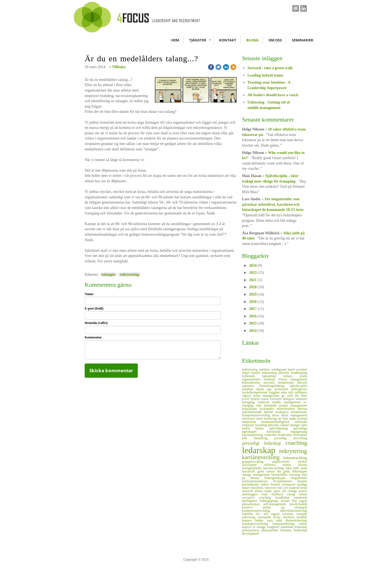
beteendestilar (253, 383)
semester (301, 399)
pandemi (249, 389)
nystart (287, 501)
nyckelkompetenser (255, 392)
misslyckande (298, 504)
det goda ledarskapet (292, 471)
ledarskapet (251, 409)
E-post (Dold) (94, 308)
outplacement (285, 462)
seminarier (290, 484)
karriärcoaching (274, 468)
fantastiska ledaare (281, 376)
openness (251, 386)
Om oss (275, 40)
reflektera (301, 392)
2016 (253, 316)
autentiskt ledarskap (294, 527)
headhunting (299, 373)
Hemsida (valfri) (96, 323)
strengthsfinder (253, 468)
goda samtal (267, 471)
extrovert (277, 399)
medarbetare (299, 412)
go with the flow (294, 396)
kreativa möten (262, 507)
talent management (294, 415)
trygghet (275, 392)
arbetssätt (301, 422)
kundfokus (285, 498)
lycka (278, 517)
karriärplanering (253, 435)
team (304, 468)
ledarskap (261, 450)
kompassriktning (286, 524)
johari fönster (252, 373)
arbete (303, 524)
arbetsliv (285, 373)
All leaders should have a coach (273, 95)
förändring (264, 438)
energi (293, 494)
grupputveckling (257, 462)
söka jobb (293, 468)
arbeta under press (269, 491)
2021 (253, 280)
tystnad (302, 419)
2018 (253, 302)
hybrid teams (261, 399)
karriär (303, 465)
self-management (276, 504)
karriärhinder (251, 484)
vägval (247, 396)
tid (285, 491)
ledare (303, 494)
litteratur (287, 530)
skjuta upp (265, 389)
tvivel (246, 399)
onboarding (270, 373)
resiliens (265, 369)
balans (262, 428)
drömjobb (272, 405)
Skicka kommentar (111, 370)
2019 (253, 294)
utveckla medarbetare (280, 383)
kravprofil (250, 471)
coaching (296, 443)
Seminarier (303, 40)
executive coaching (259, 498)
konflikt (302, 517)
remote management (293, 379)
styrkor (302, 462)
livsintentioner (285, 481)
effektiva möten (281, 465)
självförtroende (253, 412)
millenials (252, 376)
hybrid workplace (277, 412)
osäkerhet (271, 435)
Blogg (252, 40)
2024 (253, 266)
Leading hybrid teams (265, 75)
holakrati (271, 379)
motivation (300, 435)
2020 (253, 287)
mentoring (271, 419)
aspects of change (255, 527)
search (303, 491)
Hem (175, 40)
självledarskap (281, 428)
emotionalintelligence (278, 422)
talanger (109, 275)
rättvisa (302, 409)
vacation (289, 514)
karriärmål (279, 432)
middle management (288, 402)
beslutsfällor (280, 475)
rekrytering (129, 275)
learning (295, 475)
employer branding (255, 425)
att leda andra (288, 419)
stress (277, 415)
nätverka (274, 425)
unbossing (250, 517)
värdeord (265, 402)
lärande (302, 481)
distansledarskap (296, 520)
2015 (253, 323)
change (293, 491)
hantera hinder (255, 520)
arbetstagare (252, 494)
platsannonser (253, 504)
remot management (267, 396)
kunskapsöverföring (257, 524)
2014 (253, 331)
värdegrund (280, 369)
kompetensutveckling (257, 415)
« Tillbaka (117, 67)
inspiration (252, 422)
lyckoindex (268, 409)
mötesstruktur (287, 409)
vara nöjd (276, 520)
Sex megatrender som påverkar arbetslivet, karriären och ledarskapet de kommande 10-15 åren (273, 204)
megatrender (299, 478)
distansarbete (271, 530)
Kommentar (93, 337)
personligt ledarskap (264, 443)
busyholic (258, 488)
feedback (279, 494)
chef (260, 405)
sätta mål (288, 392)
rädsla (266, 484)
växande (302, 514)
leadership (286, 435)
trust (267, 494)
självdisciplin (298, 386)
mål (248, 438)
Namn (89, 294)
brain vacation (297, 369)
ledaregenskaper (278, 478)
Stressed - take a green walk (270, 68)
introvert (271, 488)
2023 (253, 273)
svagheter (274, 527)
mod (260, 419)
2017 (253, 309)
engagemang (299, 432)
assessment (253, 465)
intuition (290, 517)
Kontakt (228, 40)
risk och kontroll (289, 488)
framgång (250, 402)
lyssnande (266, 517)
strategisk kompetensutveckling (275, 509)
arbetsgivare (299, 389)
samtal (285, 425)
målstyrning (251, 369)
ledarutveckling (295, 458)
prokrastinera (252, 530)
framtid (276, 484)
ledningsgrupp (270, 501)
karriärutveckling (263, 457)
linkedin (249, 514)
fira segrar (300, 501)
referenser (249, 419)
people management (293, 405)
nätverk (302, 383)
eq (288, 507)
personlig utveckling (291, 438)
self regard (273, 514)
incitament (283, 389)
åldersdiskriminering (294, 511)
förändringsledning (275, 386)
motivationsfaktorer (258, 481)
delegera (289, 399)
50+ (260, 514)
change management (257, 475)
